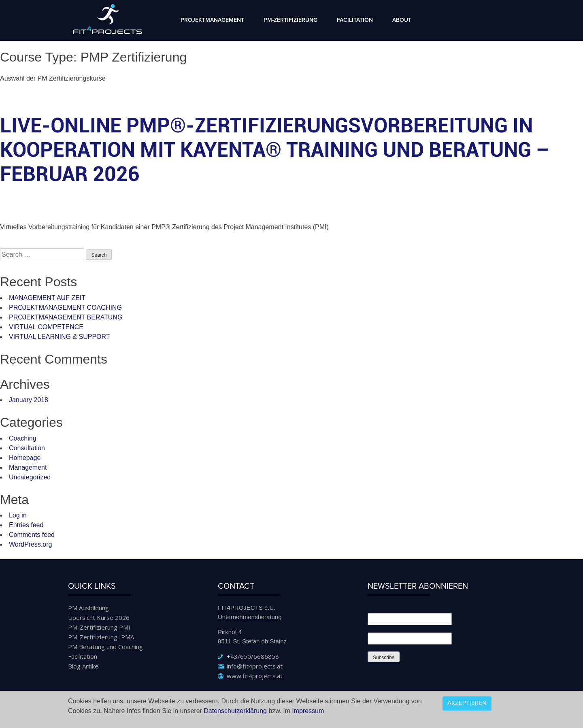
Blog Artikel (84, 666)
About (402, 20)
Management (28, 467)
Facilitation (355, 20)
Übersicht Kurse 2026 (99, 617)
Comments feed (32, 535)
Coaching (23, 438)
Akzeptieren (467, 703)
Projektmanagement (212, 20)
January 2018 (29, 400)
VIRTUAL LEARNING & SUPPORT (60, 337)
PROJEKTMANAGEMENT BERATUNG (66, 317)
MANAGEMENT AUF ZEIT (47, 298)
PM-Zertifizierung (290, 20)
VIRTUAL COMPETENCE (46, 327)
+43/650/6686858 (253, 656)
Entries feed (26, 525)
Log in (18, 515)
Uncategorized (30, 477)
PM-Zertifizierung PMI (99, 627)
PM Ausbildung (88, 608)
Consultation (27, 448)
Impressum (308, 711)
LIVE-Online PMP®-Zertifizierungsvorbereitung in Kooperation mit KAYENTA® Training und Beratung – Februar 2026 (275, 150)
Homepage (25, 458)
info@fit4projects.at (255, 666)
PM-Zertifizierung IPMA (101, 637)
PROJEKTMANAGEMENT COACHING (65, 308)
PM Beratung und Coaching (105, 647)
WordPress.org (30, 544)
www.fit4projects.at (255, 676)
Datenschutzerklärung (235, 711)
